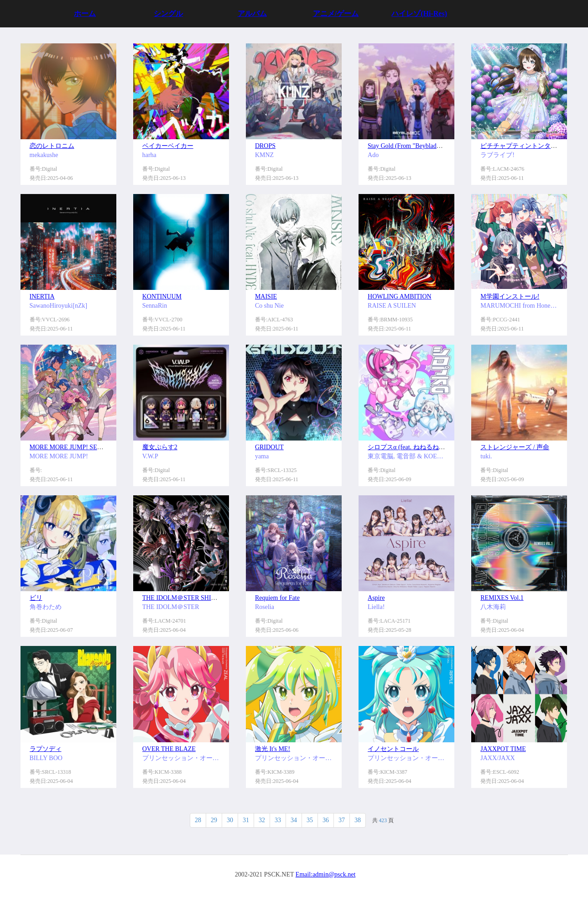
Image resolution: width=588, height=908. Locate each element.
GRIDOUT (269, 447)
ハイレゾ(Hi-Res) (419, 13)
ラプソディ (46, 749)
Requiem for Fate (277, 598)
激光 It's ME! (273, 749)
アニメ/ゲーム (336, 13)
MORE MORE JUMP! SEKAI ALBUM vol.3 (88, 447)
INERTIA (42, 297)
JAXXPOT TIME (503, 749)
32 (262, 820)
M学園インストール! (510, 297)
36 (326, 820)
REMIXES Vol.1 (502, 598)
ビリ (36, 598)
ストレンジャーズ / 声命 (515, 447)
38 (358, 820)
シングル (168, 13)
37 (342, 820)
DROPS (265, 146)
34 (294, 820)
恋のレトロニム (52, 146)
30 (230, 820)
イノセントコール (393, 749)
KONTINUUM (162, 297)
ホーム (85, 13)
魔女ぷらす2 (160, 447)
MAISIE (266, 297)
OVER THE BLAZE (169, 749)
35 (310, 820)
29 (214, 820)
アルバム (252, 13)
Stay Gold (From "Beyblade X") (409, 146)
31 (246, 820)
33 (278, 820)
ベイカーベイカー (168, 146)
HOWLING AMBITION (400, 297)
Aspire (376, 598)
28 (198, 820)
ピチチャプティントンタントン (525, 146)
